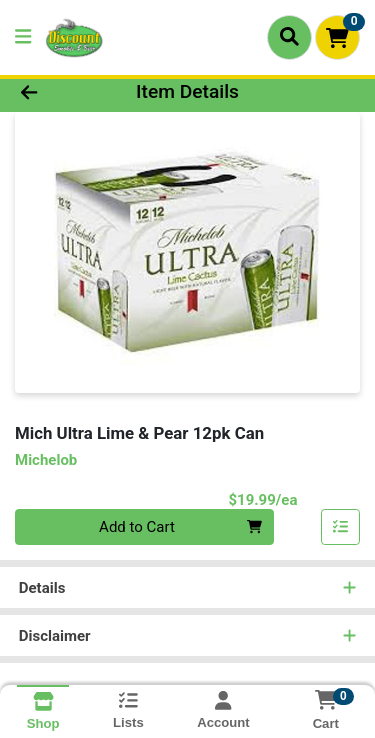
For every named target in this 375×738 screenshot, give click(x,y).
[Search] (289, 37)
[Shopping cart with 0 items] (337, 37)
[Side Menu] (23, 37)
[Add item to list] (341, 527)
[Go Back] (58, 92)
